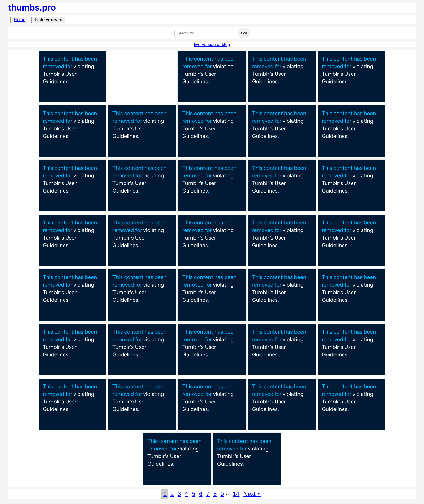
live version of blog (212, 44)
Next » (252, 494)
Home (20, 20)
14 (236, 494)
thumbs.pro (32, 8)
